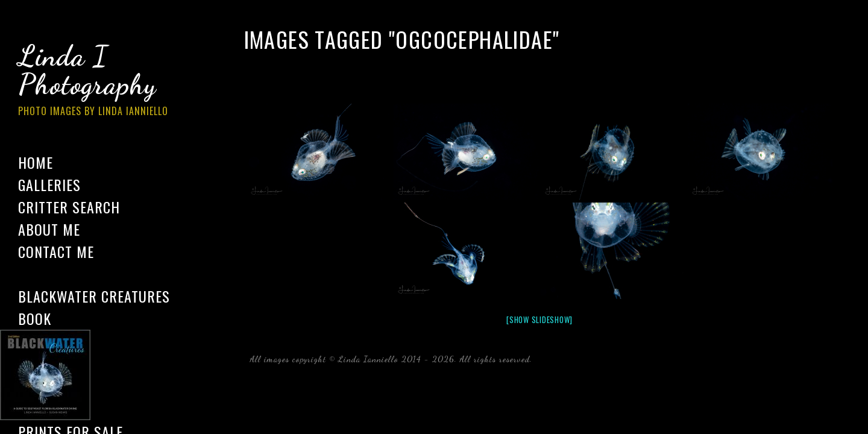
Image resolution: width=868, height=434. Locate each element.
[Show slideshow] (539, 319)
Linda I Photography (102, 84)
